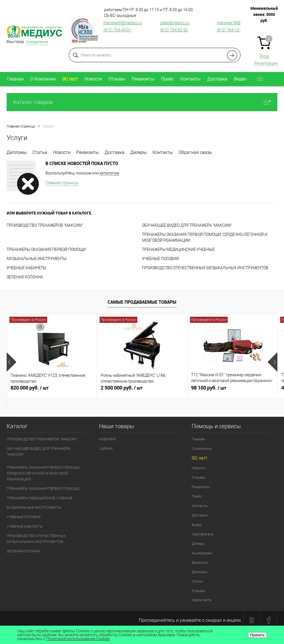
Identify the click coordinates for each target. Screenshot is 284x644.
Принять (257, 635)
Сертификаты (203, 534)
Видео (240, 79)
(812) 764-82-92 (174, 30)
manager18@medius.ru (237, 23)
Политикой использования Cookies (78, 639)
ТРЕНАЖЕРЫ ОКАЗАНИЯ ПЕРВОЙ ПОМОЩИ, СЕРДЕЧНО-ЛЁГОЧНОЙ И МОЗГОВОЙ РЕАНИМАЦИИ (43, 473)
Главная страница (62, 183)
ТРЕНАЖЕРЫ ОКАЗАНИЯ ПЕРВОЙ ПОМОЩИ (46, 249)
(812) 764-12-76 (231, 30)
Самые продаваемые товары (142, 302)
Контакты (190, 79)
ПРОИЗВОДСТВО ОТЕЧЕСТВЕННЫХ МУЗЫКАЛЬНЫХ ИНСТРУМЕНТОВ (205, 268)
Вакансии (200, 562)
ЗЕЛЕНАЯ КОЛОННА (25, 277)
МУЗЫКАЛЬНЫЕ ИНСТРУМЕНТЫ (37, 259)
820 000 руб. (52, 390)
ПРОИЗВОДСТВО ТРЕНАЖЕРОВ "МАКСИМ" (45, 225)
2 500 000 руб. (142, 390)
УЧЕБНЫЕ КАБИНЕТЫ (26, 268)
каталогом (109, 173)
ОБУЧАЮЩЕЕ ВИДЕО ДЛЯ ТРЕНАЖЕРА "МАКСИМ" (187, 225)
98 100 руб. (232, 390)
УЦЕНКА (106, 449)
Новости (93, 79)
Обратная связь (195, 152)
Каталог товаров (142, 102)
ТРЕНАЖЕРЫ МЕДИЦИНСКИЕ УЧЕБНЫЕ (178, 249)
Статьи (40, 152)
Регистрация (266, 63)
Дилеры (139, 152)
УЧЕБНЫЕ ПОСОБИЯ (160, 259)
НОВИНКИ (107, 439)
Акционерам (202, 553)
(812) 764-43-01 (117, 30)
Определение (37, 42)
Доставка (217, 79)
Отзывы (117, 79)
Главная (15, 79)
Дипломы (17, 152)
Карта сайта (201, 600)
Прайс (167, 79)
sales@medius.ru (175, 23)
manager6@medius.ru (123, 23)
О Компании (43, 79)
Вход (264, 56)
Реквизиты (143, 79)
